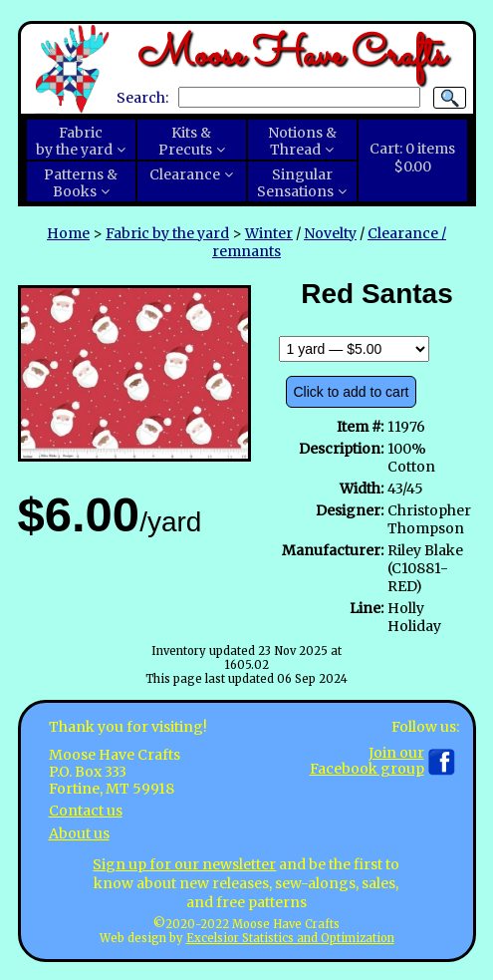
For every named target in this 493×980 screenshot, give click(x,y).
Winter (269, 233)
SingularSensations (295, 183)
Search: (142, 97)
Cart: (412, 158)
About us (79, 833)
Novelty (330, 233)
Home (68, 233)
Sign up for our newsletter (184, 864)
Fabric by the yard (167, 233)
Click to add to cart (352, 392)
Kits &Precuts (185, 142)
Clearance (185, 174)
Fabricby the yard (74, 142)
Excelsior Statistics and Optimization (290, 938)
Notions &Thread (302, 142)
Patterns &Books (81, 183)
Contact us (86, 811)
